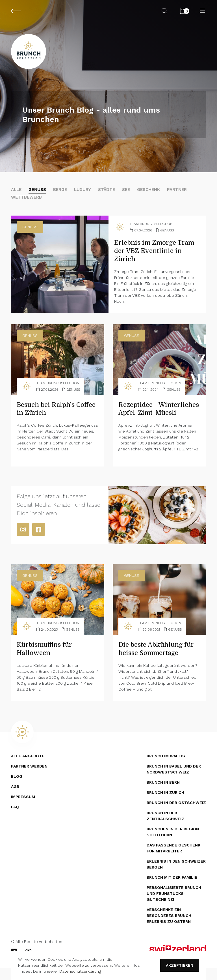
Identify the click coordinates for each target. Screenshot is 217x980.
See (132, 192)
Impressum (23, 809)
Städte (111, 192)
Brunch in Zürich (165, 804)
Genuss (39, 192)
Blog (17, 788)
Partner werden (29, 778)
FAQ (15, 819)
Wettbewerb (27, 200)
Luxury (86, 192)
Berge (63, 192)
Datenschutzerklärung (80, 971)
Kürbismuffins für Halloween (46, 660)
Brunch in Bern (163, 794)
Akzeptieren (180, 965)
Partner (185, 192)
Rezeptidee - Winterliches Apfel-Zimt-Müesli (151, 416)
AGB (15, 798)
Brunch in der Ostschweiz (176, 814)
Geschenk (155, 192)
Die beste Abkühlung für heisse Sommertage (159, 660)
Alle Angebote (28, 768)
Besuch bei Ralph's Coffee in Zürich (48, 412)
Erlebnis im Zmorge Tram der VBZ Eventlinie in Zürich (157, 254)
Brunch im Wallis (166, 768)
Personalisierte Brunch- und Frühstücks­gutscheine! (175, 905)
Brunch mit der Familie (172, 889)
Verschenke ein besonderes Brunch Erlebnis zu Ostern (169, 927)
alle (17, 192)
